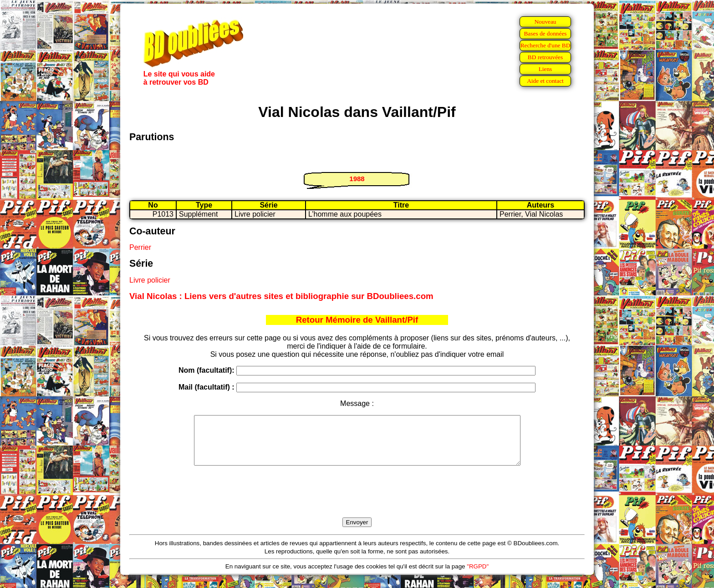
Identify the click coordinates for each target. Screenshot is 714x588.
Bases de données (545, 33)
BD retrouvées (545, 57)
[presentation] (357, 502)
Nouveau (545, 22)
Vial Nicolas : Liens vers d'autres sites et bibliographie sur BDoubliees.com (281, 296)
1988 (357, 179)
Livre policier (150, 280)
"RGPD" (478, 576)
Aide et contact (545, 81)
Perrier (140, 247)
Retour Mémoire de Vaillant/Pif (357, 320)
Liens (546, 69)
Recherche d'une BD (546, 45)
